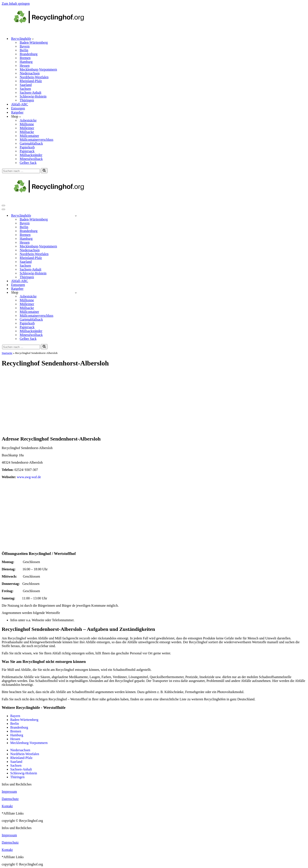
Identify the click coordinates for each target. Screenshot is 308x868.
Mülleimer (27, 128)
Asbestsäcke (28, 120)
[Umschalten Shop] (76, 293)
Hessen (25, 66)
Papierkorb (27, 147)
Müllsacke (27, 132)
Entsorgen (18, 108)
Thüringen (27, 100)
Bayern (25, 46)
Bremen (25, 58)
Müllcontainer (29, 136)
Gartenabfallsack (31, 143)
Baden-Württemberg (34, 42)
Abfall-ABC (20, 104)
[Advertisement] (154, 402)
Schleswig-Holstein (33, 96)
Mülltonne (27, 124)
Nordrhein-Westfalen (34, 77)
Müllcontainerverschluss (36, 140)
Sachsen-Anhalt (30, 92)
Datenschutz (10, 799)
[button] (33, 39)
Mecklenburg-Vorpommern (38, 69)
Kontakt (7, 806)
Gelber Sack (28, 163)
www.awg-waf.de (29, 477)
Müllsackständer (31, 155)
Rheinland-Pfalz (31, 81)
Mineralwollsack (31, 159)
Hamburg (26, 62)
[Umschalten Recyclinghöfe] (76, 216)
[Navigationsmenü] (3, 206)
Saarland (26, 85)
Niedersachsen (30, 73)
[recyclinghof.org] (55, 31)
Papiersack (27, 151)
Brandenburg (29, 54)
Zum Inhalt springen (16, 4)
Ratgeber (17, 112)
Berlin (24, 50)
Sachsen (25, 89)
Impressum (9, 792)
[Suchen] (21, 171)
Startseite (7, 353)
